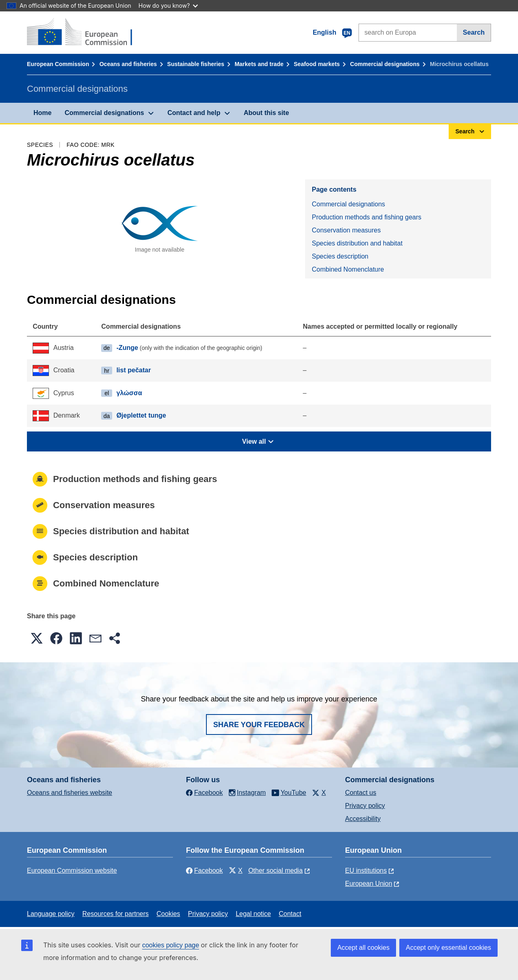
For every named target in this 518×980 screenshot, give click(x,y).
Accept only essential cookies (448, 948)
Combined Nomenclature (348, 269)
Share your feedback (259, 725)
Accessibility (363, 819)
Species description (340, 256)
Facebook (204, 870)
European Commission (58, 64)
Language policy (51, 914)
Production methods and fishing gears (366, 217)
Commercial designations (385, 64)
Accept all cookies (363, 948)
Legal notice (253, 914)
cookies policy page (170, 945)
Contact (290, 914)
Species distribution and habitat (357, 243)
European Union (369, 884)
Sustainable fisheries (196, 64)
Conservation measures (346, 230)
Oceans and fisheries (128, 64)
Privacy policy (365, 806)
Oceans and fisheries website (70, 793)
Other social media (276, 870)
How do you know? (168, 6)
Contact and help (194, 113)
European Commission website (72, 870)
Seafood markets (317, 64)
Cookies (168, 914)
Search (474, 32)
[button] (37, 638)
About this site (266, 113)
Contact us (361, 793)
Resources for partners (116, 914)
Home (42, 113)
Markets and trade (259, 64)
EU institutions (366, 870)
